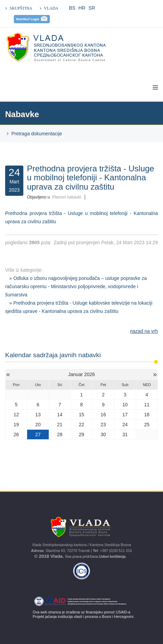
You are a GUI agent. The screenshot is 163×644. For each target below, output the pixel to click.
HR (82, 8)
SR (92, 8)
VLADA (51, 8)
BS (72, 8)
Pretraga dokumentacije (37, 134)
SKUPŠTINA (21, 8)
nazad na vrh (144, 331)
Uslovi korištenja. (113, 556)
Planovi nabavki (67, 197)
